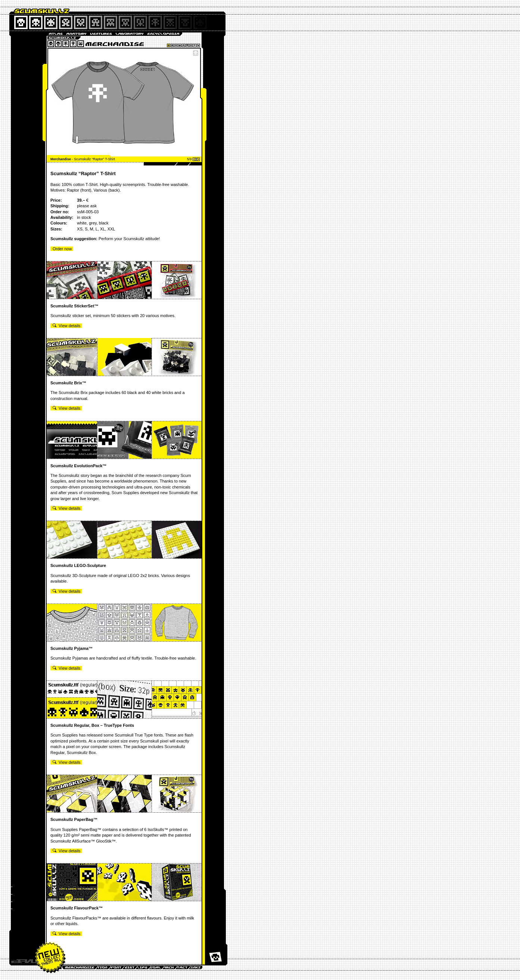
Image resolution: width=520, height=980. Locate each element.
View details (67, 326)
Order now (62, 249)
